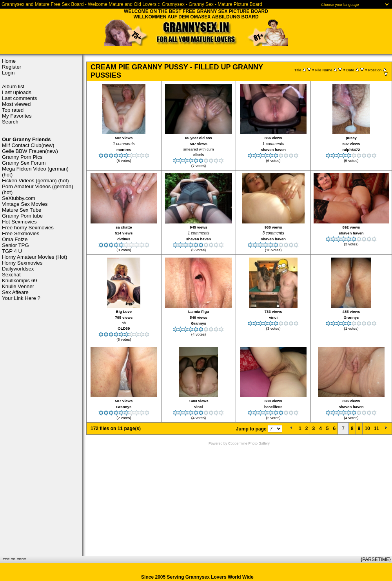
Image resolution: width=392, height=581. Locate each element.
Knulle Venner (18, 286)
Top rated (13, 110)
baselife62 (273, 407)
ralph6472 (351, 150)
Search (10, 122)
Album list (13, 86)
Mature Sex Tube (22, 210)
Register (12, 67)
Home (9, 61)
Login (8, 73)
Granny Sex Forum (24, 163)
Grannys (199, 323)
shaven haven (273, 150)
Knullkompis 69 (19, 281)
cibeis (199, 155)
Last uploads (17, 92)
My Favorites (17, 116)
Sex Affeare (15, 292)
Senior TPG (15, 245)
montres (124, 150)
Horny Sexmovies (22, 263)
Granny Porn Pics (22, 157)
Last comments (19, 98)
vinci (273, 317)
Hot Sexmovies (19, 222)
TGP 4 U (12, 251)
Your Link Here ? (21, 298)
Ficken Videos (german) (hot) (35, 181)
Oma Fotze (15, 239)
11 (377, 428)
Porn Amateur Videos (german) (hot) (38, 189)
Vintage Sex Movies (25, 204)
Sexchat (11, 275)
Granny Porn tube (22, 216)
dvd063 (124, 239)
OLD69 (124, 328)
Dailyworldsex (18, 269)
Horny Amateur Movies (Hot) (34, 257)
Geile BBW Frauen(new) (30, 151)
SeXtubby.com (19, 198)
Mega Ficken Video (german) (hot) (35, 172)
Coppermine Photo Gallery (249, 443)
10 (367, 428)
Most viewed (16, 104)
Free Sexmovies (21, 233)
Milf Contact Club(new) (28, 145)
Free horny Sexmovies (28, 228)
